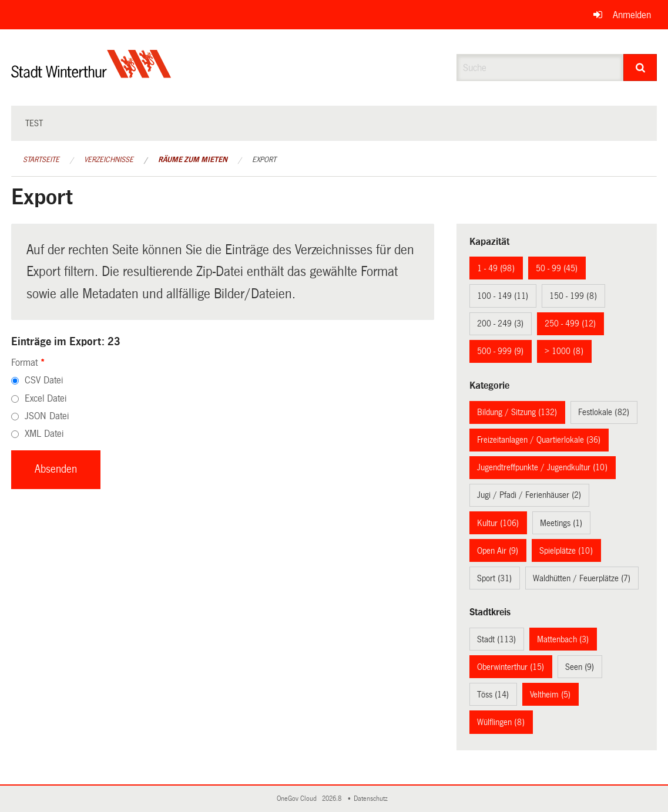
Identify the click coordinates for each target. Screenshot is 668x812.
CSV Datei (44, 380)
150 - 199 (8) (573, 296)
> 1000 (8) (564, 351)
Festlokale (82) (604, 412)
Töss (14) (493, 695)
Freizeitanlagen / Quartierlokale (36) (539, 440)
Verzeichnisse (109, 160)
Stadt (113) (496, 639)
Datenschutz (372, 799)
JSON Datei (47, 416)
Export (264, 160)
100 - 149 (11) (503, 296)
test (34, 123)
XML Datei (44, 434)
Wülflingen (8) (501, 722)
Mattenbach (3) (563, 639)
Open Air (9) (498, 551)
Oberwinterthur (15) (511, 667)
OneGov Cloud (298, 799)
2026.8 (333, 799)
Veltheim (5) (550, 695)
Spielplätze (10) (566, 551)
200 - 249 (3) (500, 324)
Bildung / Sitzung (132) (517, 412)
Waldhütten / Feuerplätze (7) (582, 578)
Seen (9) (580, 667)
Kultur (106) (498, 523)
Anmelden (632, 15)
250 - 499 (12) (570, 324)
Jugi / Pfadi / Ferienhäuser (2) (529, 495)
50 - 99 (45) (557, 268)
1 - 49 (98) (496, 268)
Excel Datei (46, 398)
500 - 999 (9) (500, 351)
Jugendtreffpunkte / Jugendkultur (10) (542, 467)
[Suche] (640, 68)
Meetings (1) (561, 523)
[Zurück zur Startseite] (91, 74)
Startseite (41, 160)
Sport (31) (494, 578)
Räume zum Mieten (193, 160)
